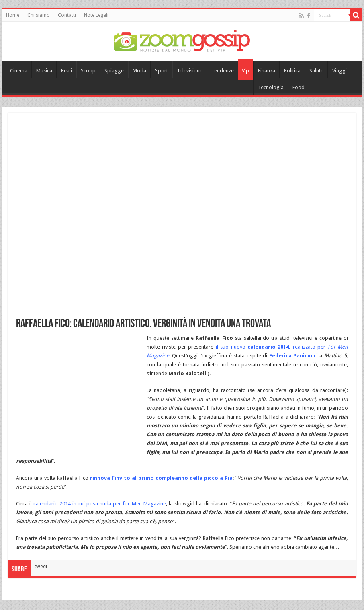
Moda (139, 71)
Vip (245, 71)
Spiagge (114, 71)
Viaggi (339, 71)
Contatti (67, 15)
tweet (41, 566)
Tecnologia (271, 87)
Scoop (88, 71)
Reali (66, 71)
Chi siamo (39, 15)
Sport (162, 71)
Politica (292, 71)
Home (13, 15)
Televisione (190, 71)
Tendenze (223, 71)
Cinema (19, 71)
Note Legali (96, 15)
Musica (44, 71)
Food (299, 87)
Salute (316, 71)
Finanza (267, 71)
